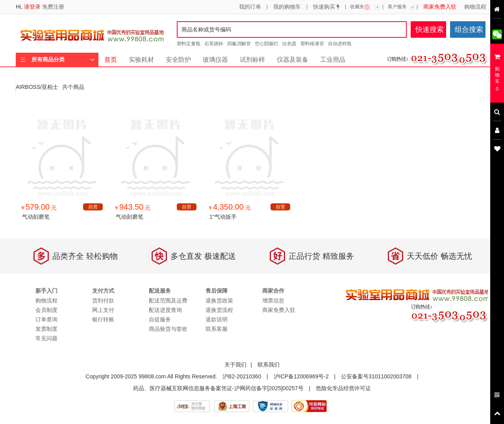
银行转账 (103, 319)
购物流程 (475, 7)
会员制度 (46, 310)
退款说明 (217, 319)
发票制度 (46, 329)
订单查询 (46, 319)
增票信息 (273, 300)
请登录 (32, 7)
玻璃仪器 (215, 60)
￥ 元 (38, 208)
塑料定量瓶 (189, 44)
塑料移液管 (312, 44)
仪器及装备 (293, 60)
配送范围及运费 (168, 300)
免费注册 (53, 7)
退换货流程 (219, 310)
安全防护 (178, 60)
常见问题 (46, 338)
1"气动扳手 (223, 217)
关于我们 (235, 365)
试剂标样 (252, 60)
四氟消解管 (239, 44)
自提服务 (160, 319)
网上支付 (103, 310)
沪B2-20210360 (242, 376)
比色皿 (289, 44)
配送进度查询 (165, 310)
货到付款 (103, 300)
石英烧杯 (214, 44)
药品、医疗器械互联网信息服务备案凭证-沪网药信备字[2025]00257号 (218, 388)
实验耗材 (141, 60)
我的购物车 (287, 7)
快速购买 (326, 7)
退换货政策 (219, 300)
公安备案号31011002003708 (376, 376)
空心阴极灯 (267, 44)
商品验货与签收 (168, 329)
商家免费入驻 (440, 7)
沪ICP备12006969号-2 (301, 376)
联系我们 (269, 365)
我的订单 (250, 7)
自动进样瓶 (340, 44)
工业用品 (333, 60)
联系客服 (217, 329)
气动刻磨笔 (36, 217)
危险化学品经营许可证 (343, 388)
